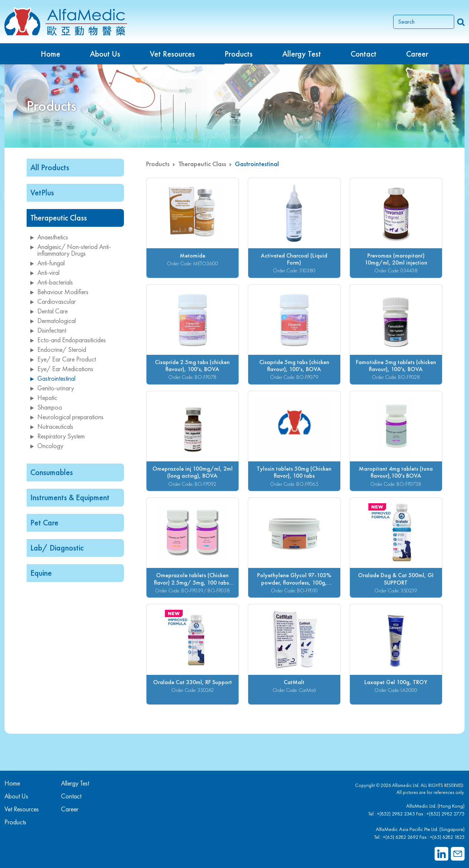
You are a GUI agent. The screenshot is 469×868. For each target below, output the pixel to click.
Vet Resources (172, 54)
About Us (105, 54)
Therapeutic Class (59, 218)
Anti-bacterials (52, 282)
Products (158, 164)
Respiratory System (58, 436)
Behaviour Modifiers (59, 292)
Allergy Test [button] (302, 54)
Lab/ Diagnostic (57, 548)
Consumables (52, 472)
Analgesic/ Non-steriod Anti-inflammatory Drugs (71, 250)
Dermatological (53, 321)
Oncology (47, 446)
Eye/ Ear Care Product (63, 359)
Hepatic (44, 398)
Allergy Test (75, 783)
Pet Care (44, 523)
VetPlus (42, 193)
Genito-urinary (52, 388)
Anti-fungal (48, 263)
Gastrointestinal (53, 378)
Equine (41, 573)
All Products (50, 167)
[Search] (424, 22)
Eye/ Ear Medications (62, 369)
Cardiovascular (53, 301)
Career (417, 54)
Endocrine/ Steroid (58, 349)
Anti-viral (45, 272)
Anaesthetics (49, 237)
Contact (364, 54)
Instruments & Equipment (70, 497)
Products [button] (239, 54)
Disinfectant (48, 330)
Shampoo (46, 407)
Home (50, 54)
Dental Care (49, 311)
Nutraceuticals (52, 426)
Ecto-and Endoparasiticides (68, 340)
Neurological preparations (67, 417)
